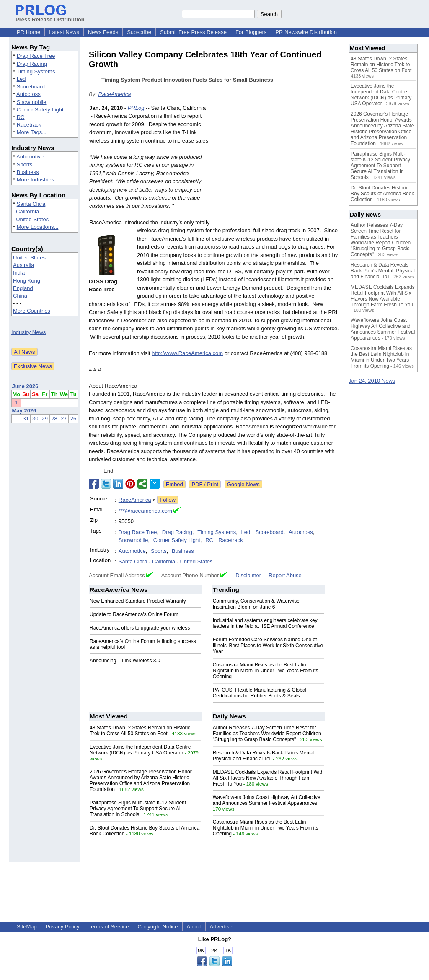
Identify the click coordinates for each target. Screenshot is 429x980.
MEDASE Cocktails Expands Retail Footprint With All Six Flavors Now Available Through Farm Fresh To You (268, 778)
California (27, 211)
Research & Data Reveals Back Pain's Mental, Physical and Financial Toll (264, 756)
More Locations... (38, 227)
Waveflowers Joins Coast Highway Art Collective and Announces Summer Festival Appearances (267, 800)
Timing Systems (36, 71)
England (23, 288)
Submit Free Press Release (193, 32)
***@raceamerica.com (145, 511)
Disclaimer (248, 575)
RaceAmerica (114, 94)
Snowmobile (32, 102)
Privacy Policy (63, 927)
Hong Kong (27, 281)
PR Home (28, 32)
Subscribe (139, 32)
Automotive (30, 157)
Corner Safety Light (40, 110)
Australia (24, 265)
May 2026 (24, 411)
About (194, 927)
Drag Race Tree (36, 56)
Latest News (64, 32)
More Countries (32, 311)
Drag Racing (32, 64)
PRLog (136, 108)
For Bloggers (251, 32)
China (20, 296)
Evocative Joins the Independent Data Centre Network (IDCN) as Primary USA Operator (140, 750)
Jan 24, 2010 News (372, 381)
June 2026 (25, 386)
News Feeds (103, 32)
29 (45, 419)
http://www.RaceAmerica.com (187, 353)
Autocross (28, 94)
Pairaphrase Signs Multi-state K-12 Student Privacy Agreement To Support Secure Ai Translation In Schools (138, 809)
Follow (168, 500)
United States (32, 219)
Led (21, 79)
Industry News (28, 332)
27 (64, 419)
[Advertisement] (277, 166)
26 (73, 419)
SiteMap (27, 927)
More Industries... (38, 180)
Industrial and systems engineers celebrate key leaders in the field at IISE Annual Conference (265, 623)
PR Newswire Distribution (306, 32)
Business (28, 172)
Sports (25, 165)
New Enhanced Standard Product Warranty (138, 601)
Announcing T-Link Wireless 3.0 (125, 661)
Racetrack (29, 125)
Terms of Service (109, 927)
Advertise (221, 927)
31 (26, 419)
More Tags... (32, 132)
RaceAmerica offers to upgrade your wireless (140, 628)
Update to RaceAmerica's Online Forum (134, 614)
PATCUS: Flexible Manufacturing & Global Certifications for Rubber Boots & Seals (260, 693)
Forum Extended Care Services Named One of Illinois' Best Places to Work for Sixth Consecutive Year (268, 646)
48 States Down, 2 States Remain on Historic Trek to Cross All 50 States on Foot (140, 731)
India (19, 273)
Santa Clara (31, 204)
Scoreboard (31, 87)
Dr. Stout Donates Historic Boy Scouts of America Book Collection (382, 194)
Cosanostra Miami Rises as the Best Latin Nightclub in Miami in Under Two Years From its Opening (266, 671)
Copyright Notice (158, 927)
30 (35, 419)
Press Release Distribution (50, 16)
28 (54, 419)
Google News (243, 484)
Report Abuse (285, 575)
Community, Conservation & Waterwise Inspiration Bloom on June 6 (256, 604)
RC (21, 117)
